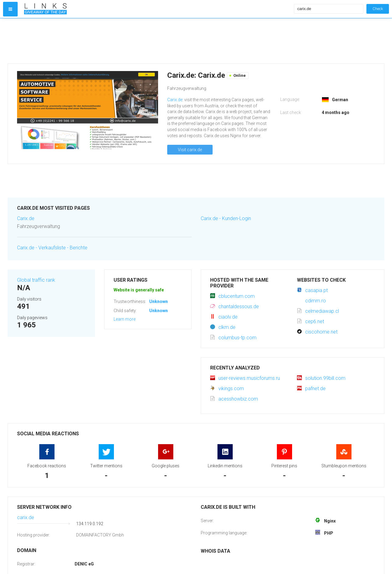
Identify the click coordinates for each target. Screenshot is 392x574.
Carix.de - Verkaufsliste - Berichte (52, 248)
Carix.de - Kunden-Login (226, 218)
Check (378, 9)
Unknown (159, 301)
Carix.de (175, 100)
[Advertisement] (158, 41)
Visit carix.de (190, 150)
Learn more (125, 319)
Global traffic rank (36, 280)
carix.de (26, 517)
